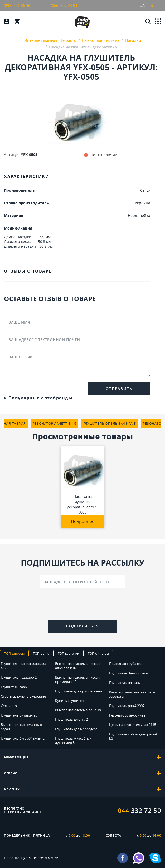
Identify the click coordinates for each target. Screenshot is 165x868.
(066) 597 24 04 (64, 5)
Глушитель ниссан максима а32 (23, 666)
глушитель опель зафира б (110, 423)
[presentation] (82, 605)
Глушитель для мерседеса (76, 729)
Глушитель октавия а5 (19, 715)
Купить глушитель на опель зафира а (132, 694)
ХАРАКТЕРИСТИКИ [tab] (26, 176)
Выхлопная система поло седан (21, 727)
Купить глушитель (70, 701)
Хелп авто (9, 706)
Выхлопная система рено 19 (78, 710)
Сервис (82, 773)
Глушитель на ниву (125, 683)
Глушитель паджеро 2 (19, 677)
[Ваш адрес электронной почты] (82, 582)
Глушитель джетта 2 (71, 719)
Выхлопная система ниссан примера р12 (77, 679)
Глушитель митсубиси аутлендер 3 (73, 740)
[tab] (82, 757)
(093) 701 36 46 (17, 5)
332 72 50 (140, 810)
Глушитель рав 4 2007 (127, 706)
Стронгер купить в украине (23, 696)
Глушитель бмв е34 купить (23, 738)
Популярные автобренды (41, 398)
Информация (82, 757)
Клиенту (82, 789)
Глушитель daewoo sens (129, 673)
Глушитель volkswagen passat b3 (133, 736)
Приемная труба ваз (126, 664)
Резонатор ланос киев (127, 715)
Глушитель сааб (14, 687)
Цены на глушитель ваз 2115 (133, 725)
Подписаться (82, 626)
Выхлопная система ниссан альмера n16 (77, 666)
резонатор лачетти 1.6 (55, 423)
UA (142, 5)
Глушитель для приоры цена (79, 691)
